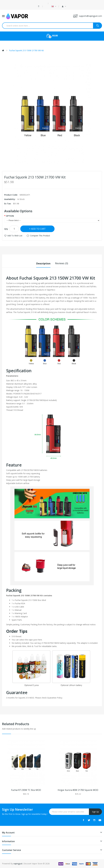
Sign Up (95, 812)
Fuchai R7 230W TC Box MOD (26, 790)
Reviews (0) (62, 263)
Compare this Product (40, 236)
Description (43, 263)
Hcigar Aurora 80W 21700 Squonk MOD (78, 790)
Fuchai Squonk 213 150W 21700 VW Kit (26, 50)
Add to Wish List (15, 236)
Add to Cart (38, 229)
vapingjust (18, 864)
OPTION (10, 216)
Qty (6, 229)
